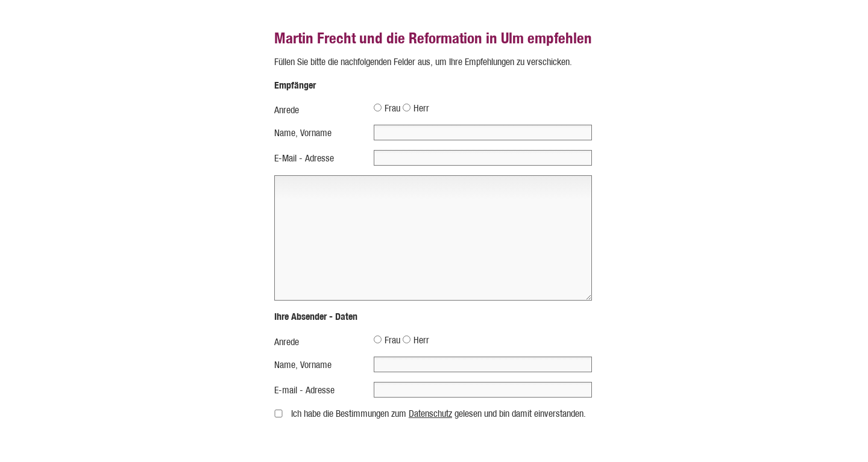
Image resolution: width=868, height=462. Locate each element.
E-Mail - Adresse (304, 158)
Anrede (287, 110)
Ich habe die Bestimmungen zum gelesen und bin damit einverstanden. (439, 414)
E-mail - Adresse (304, 390)
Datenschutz (430, 414)
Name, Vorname (303, 133)
